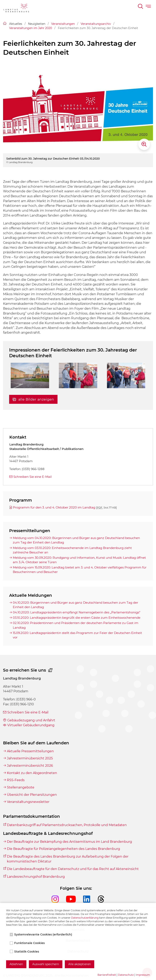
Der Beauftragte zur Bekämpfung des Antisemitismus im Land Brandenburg (69, 842)
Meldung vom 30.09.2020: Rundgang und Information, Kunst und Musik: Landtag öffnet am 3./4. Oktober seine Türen (79, 560)
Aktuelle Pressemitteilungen (30, 751)
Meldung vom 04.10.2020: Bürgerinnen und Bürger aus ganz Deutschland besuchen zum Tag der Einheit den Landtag (76, 540)
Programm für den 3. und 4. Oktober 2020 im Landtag (65, 507)
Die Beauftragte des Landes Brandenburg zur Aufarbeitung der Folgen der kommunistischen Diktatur (68, 859)
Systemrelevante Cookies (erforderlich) (41, 934)
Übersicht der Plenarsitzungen (32, 795)
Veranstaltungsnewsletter (28, 802)
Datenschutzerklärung (85, 918)
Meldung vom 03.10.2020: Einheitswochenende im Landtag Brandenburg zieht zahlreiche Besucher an (72, 550)
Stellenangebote (21, 787)
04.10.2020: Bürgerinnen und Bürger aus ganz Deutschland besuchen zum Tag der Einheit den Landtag (75, 605)
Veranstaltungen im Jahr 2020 (31, 28)
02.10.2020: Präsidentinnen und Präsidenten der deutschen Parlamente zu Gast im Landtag (76, 625)
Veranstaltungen (63, 24)
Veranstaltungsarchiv (96, 24)
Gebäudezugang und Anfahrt (31, 720)
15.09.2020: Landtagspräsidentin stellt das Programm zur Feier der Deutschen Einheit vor (77, 635)
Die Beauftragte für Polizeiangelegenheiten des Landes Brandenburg (63, 849)
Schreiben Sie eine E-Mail (32, 477)
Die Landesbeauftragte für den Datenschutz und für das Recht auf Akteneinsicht (73, 869)
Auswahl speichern (46, 964)
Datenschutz (126, 975)
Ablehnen (16, 964)
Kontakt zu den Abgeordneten (32, 773)
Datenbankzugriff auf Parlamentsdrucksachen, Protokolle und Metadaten (67, 825)
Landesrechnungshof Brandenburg (36, 877)
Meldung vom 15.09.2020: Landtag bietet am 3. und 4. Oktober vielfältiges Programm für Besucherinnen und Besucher (80, 570)
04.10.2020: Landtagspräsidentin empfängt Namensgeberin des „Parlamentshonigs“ (77, 612)
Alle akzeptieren (80, 964)
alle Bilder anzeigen (33, 399)
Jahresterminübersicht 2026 (30, 766)
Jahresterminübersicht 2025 (30, 758)
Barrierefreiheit (107, 975)
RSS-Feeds (16, 780)
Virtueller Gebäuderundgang (31, 725)
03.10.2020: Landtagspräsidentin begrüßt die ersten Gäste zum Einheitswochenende (77, 618)
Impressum (143, 975)
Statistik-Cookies (25, 952)
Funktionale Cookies (28, 943)
